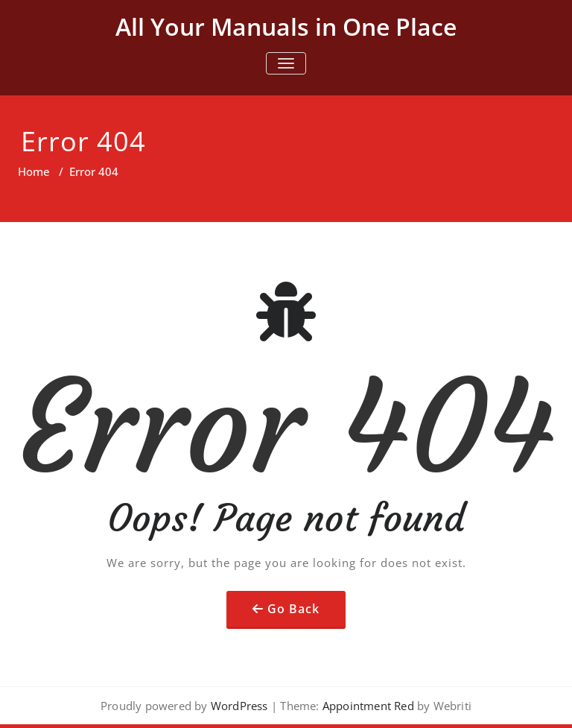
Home (34, 171)
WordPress (239, 706)
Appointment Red (367, 706)
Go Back (293, 609)
